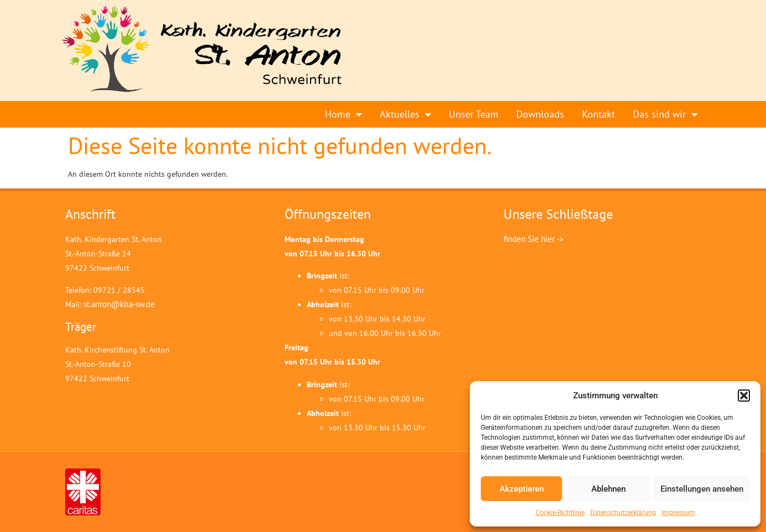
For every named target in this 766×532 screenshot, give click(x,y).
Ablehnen (608, 489)
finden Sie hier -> (534, 239)
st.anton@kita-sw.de (119, 304)
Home (343, 114)
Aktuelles (405, 114)
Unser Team (474, 114)
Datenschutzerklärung (623, 513)
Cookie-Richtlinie (560, 513)
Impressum (678, 513)
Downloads (540, 114)
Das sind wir (665, 114)
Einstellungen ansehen (702, 489)
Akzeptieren (522, 489)
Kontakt (599, 114)
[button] (744, 396)
